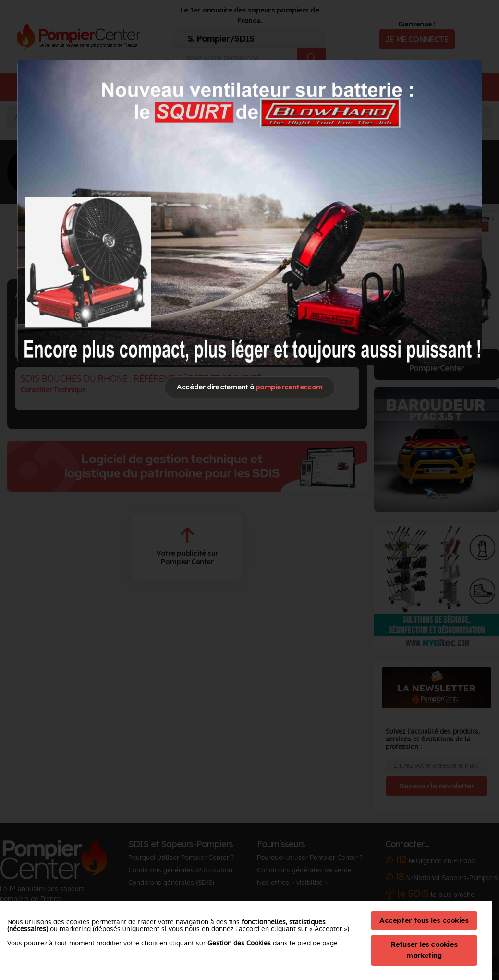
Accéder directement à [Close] (249, 387)
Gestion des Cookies (239, 943)
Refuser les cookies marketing (424, 950)
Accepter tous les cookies (424, 920)
